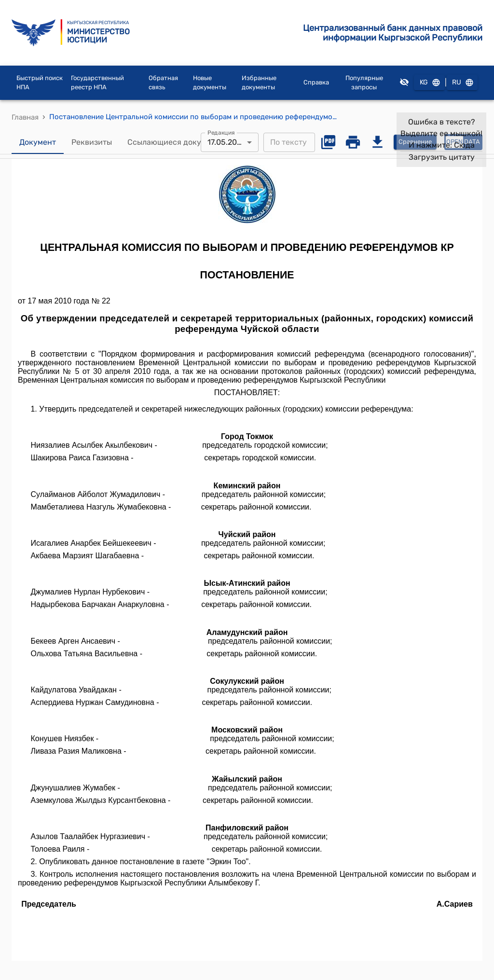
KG (429, 83)
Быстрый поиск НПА (40, 83)
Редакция (221, 132)
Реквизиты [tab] (92, 142)
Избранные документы (259, 83)
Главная (25, 117)
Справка (316, 82)
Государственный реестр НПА (97, 83)
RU (462, 83)
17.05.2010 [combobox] (226, 142)
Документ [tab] (38, 142)
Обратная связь (163, 83)
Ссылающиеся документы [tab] (176, 142)
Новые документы (210, 83)
